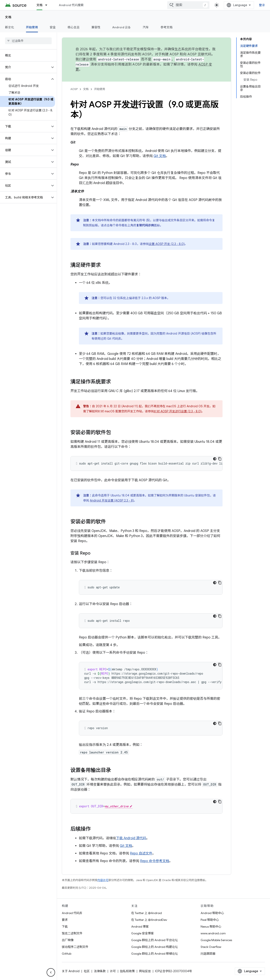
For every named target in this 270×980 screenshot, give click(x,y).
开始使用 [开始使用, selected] (32, 27)
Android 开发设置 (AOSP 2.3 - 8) (112, 500)
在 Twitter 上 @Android (146, 913)
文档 (8, 17)
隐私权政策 (127, 971)
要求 (65, 920)
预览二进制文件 (72, 933)
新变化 (10, 27)
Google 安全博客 (142, 933)
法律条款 (100, 971)
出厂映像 (68, 940)
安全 (53, 27)
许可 (113, 971)
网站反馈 (145, 971)
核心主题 (74, 27)
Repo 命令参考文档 (155, 861)
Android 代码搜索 (71, 5)
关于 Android (71, 971)
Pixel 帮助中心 (210, 920)
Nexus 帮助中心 (211, 927)
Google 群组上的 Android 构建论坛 (155, 947)
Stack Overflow (211, 947)
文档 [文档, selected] (40, 5)
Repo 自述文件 (141, 853)
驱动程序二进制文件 (75, 947)
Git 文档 (160, 156)
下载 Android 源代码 (131, 838)
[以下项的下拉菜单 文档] (48, 5)
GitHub (67, 954)
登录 (262, 5)
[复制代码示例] (220, 459)
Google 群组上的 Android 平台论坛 (155, 940)
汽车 (146, 27)
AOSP (74, 89)
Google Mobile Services (216, 940)
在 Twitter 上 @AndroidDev (149, 920)
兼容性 (96, 27)
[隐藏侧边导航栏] (51, 972)
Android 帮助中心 (212, 913)
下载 (65, 927)
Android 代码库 (72, 913)
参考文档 (167, 27)
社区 (87, 971)
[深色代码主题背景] (215, 459)
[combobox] (188, 5)
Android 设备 (122, 27)
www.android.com (213, 933)
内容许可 (103, 880)
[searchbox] (28, 41)
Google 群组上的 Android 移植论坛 (155, 954)
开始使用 (100, 89)
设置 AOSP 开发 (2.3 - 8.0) (167, 244)
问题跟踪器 (208, 954)
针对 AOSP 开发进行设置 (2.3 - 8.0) (178, 411)
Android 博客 (140, 927)
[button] (25, 67)
